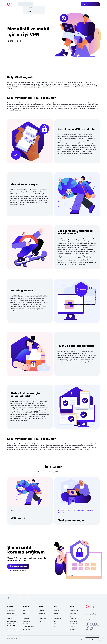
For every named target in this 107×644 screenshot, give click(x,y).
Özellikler (14, 606)
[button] (18, 566)
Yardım (46, 606)
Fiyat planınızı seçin (71, 520)
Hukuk (61, 606)
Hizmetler (30, 606)
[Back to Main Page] (5, 4)
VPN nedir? (18, 518)
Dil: (104, 4)
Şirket (77, 606)
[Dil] (92, 639)
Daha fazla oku (15, 41)
